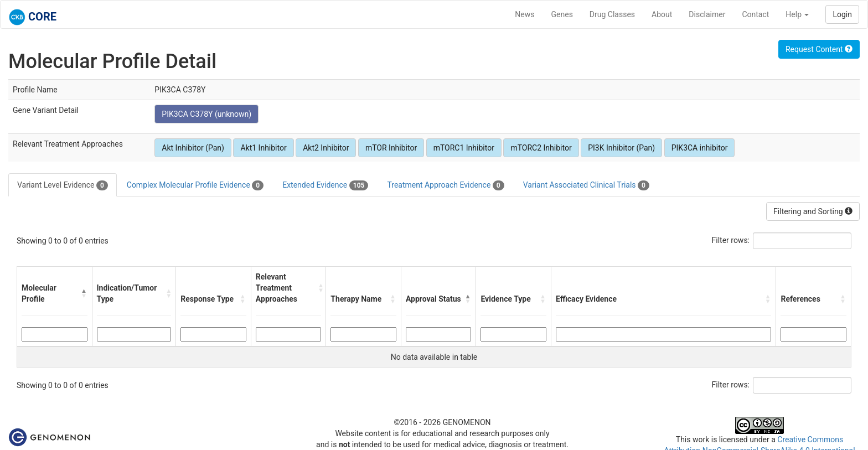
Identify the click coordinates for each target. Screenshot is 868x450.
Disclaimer (707, 14)
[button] (84, 293)
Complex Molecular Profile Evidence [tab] (195, 185)
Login (842, 14)
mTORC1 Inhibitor (464, 148)
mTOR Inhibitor (391, 148)
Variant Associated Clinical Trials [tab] (586, 185)
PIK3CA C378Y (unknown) (206, 114)
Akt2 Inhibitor (326, 148)
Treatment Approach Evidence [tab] (445, 185)
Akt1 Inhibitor (263, 148)
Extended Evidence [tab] (325, 185)
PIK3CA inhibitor (700, 148)
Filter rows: (731, 240)
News (525, 14)
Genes (562, 14)
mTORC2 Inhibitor (541, 148)
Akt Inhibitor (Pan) (193, 148)
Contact (755, 14)
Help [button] (797, 14)
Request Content (819, 49)
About (662, 14)
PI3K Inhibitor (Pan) (621, 148)
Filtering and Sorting (813, 211)
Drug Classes (612, 14)
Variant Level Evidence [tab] (63, 185)
